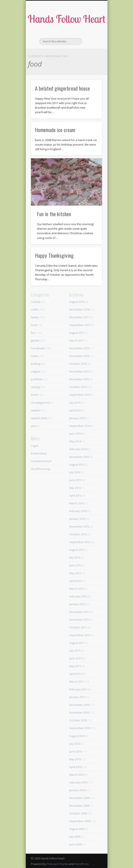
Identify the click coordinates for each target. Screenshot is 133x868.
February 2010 (78, 782)
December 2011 (79, 612)
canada (36, 302)
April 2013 (75, 496)
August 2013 (77, 465)
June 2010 (75, 751)
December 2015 (79, 371)
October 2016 (78, 364)
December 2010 (79, 705)
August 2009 (77, 829)
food (34, 325)
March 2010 (77, 775)
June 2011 (75, 658)
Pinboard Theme (58, 864)
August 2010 (77, 736)
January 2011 (77, 697)
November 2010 (79, 713)
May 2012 (75, 573)
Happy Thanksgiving (54, 255)
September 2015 (80, 395)
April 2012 (75, 581)
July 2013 (75, 472)
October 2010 (78, 720)
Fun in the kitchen (54, 214)
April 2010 (75, 767)
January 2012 (77, 604)
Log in (35, 446)
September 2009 (80, 821)
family (35, 317)
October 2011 (78, 627)
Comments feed (41, 461)
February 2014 (78, 449)
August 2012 (77, 550)
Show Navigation (92, 38)
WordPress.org (40, 469)
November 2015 (79, 379)
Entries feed (39, 453)
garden (35, 340)
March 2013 (77, 503)
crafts (34, 309)
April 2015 (75, 410)
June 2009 (75, 844)
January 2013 (77, 519)
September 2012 (80, 542)
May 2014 (75, 441)
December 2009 (79, 798)
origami (36, 371)
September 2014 (80, 426)
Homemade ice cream (55, 130)
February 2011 (78, 689)
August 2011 (77, 643)
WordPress (82, 864)
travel (34, 395)
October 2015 (78, 387)
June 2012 (75, 565)
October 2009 (78, 813)
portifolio (37, 379)
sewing (35, 387)
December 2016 (79, 348)
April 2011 (75, 674)
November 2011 (79, 620)
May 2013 (75, 488)
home (35, 356)
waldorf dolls (39, 418)
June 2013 (75, 480)
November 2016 (79, 356)
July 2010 (75, 744)
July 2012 (75, 557)
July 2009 (75, 837)
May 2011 (75, 666)
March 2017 (77, 340)
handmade (38, 348)
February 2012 (78, 596)
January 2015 (77, 418)
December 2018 (79, 309)
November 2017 (79, 317)
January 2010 (77, 790)
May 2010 (75, 759)
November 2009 (79, 806)
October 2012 (78, 534)
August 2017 (77, 333)
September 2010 (80, 728)
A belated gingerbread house (63, 88)
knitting (35, 364)
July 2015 (75, 403)
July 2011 (75, 651)
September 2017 (80, 325)
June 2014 (75, 434)
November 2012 (79, 526)
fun (33, 333)
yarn (34, 426)
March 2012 (77, 589)
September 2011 (80, 635)
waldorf (36, 410)
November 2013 (79, 457)
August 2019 (77, 302)
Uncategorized (40, 403)
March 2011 (77, 682)
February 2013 (78, 511)
